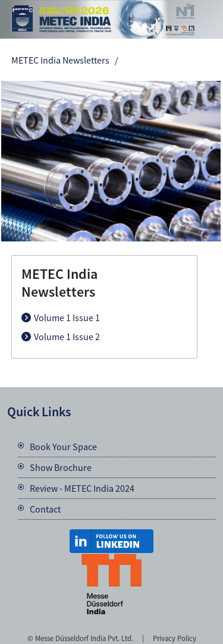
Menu (21, 12)
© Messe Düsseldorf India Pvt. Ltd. (80, 638)
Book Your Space (63, 447)
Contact (45, 509)
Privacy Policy (175, 638)
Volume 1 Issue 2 (67, 337)
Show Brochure (61, 467)
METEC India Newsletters (60, 60)
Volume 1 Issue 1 (67, 318)
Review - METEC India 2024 (82, 488)
